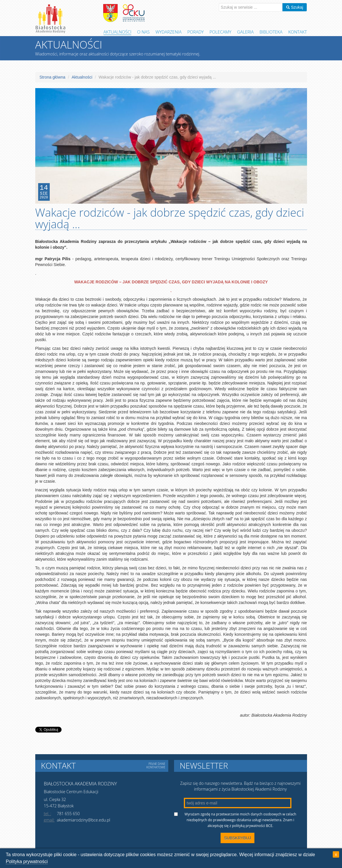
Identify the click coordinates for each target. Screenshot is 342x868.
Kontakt (297, 32)
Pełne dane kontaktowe (156, 765)
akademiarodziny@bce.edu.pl (84, 820)
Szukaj (295, 7)
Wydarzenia (169, 32)
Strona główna (53, 77)
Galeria (245, 32)
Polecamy (220, 32)
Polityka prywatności (27, 862)
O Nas (143, 32)
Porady (196, 32)
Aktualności (118, 32)
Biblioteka (271, 32)
